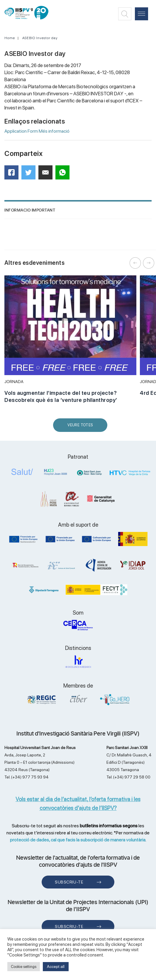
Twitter (30, 175)
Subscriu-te (69, 882)
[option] (70, 342)
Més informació (54, 131)
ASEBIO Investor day (40, 38)
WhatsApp (64, 174)
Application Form (21, 131)
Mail (46, 175)
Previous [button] (135, 263)
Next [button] (149, 263)
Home (10, 38)
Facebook (13, 174)
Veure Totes (82, 427)
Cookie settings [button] (24, 967)
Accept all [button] (56, 966)
